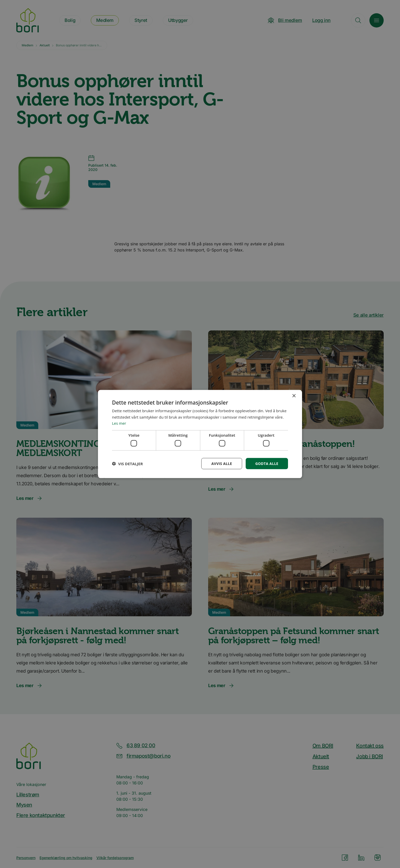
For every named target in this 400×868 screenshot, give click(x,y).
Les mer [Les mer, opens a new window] (119, 423)
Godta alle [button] (267, 463)
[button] (127, 464)
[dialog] (200, 434)
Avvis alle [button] (222, 463)
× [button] (294, 396)
